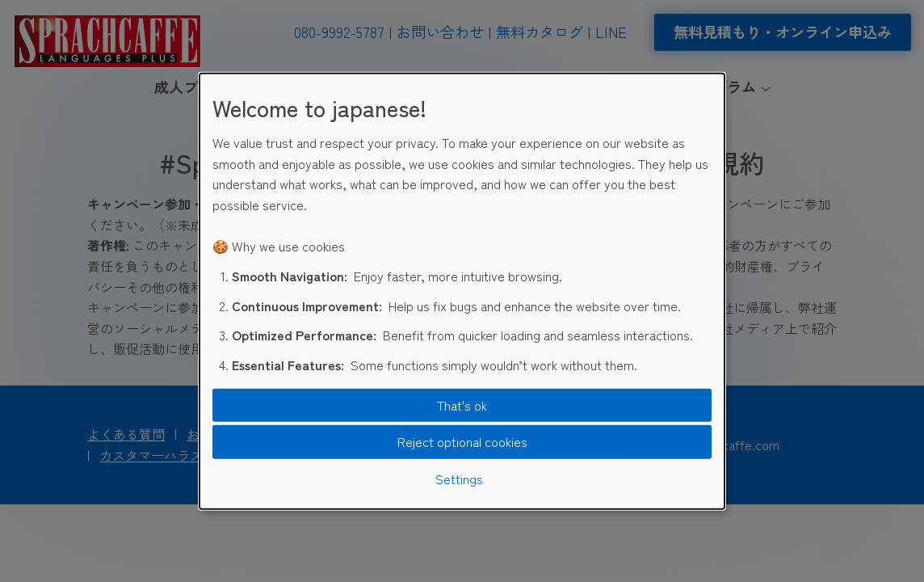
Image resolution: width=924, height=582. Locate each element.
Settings (459, 479)
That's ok (462, 405)
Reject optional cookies (462, 441)
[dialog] (462, 291)
